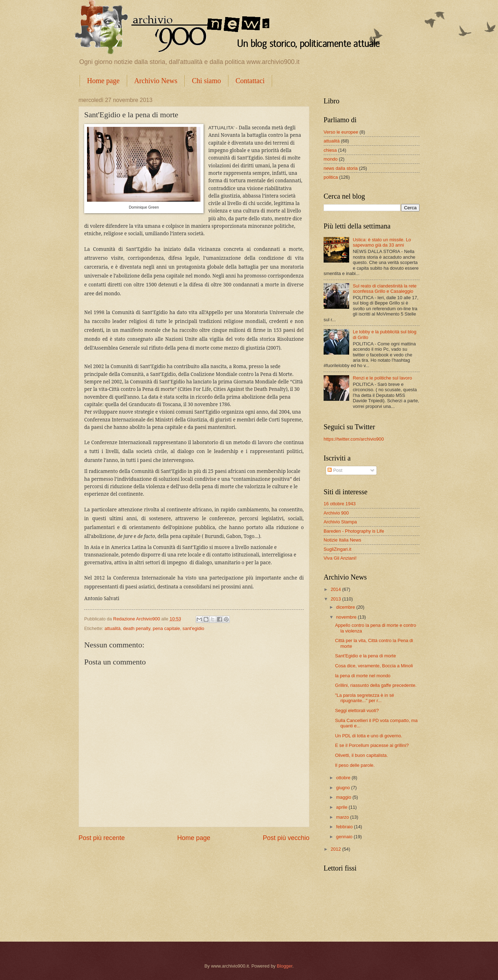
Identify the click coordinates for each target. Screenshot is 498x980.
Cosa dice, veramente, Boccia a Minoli (374, 666)
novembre (347, 617)
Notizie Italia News (342, 540)
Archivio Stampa (340, 522)
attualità (112, 628)
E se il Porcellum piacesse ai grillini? (372, 745)
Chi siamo (206, 81)
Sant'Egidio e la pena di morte (365, 656)
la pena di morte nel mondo (363, 676)
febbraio (345, 827)
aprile (342, 807)
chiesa (330, 150)
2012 (336, 849)
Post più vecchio (286, 838)
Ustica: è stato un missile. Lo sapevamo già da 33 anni (382, 242)
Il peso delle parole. (355, 765)
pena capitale (166, 628)
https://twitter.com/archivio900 (354, 439)
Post (335, 470)
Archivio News (156, 81)
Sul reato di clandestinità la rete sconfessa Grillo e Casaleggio (385, 289)
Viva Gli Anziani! (340, 558)
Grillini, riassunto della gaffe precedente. (376, 685)
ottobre (344, 778)
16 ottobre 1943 (340, 504)
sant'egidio (193, 628)
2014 (336, 589)
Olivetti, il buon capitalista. (361, 755)
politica (331, 177)
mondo (331, 159)
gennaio (345, 837)
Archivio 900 (336, 513)
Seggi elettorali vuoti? (357, 710)
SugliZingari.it (337, 549)
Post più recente (102, 838)
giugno (343, 788)
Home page (103, 81)
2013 (336, 599)
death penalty (137, 628)
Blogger (285, 966)
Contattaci (250, 81)
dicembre (346, 607)
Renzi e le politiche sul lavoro (382, 378)
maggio (344, 797)
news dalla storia (341, 168)
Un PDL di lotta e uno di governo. (369, 736)
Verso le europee (341, 132)
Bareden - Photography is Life (354, 531)
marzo (343, 817)
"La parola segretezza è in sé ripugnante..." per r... (364, 698)
